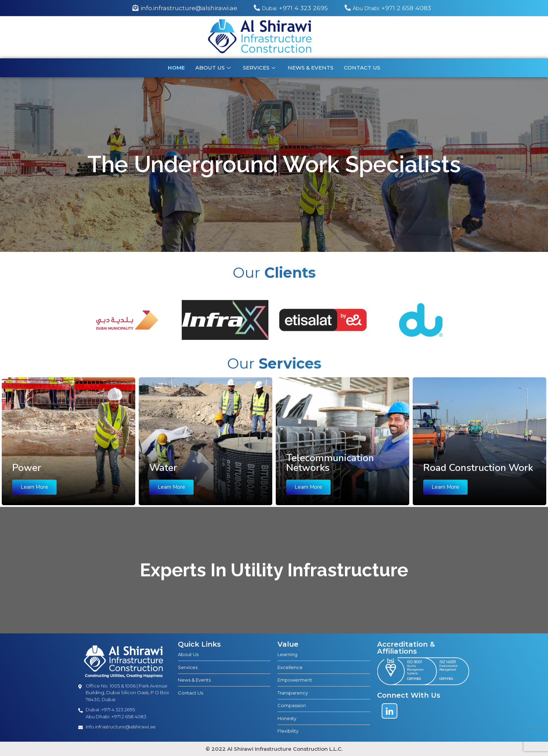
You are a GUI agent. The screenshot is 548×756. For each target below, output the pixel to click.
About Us (214, 68)
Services (260, 68)
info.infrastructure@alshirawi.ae (185, 8)
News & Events (311, 68)
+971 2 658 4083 (388, 8)
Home (176, 68)
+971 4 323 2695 (292, 8)
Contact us (362, 68)
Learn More (34, 487)
